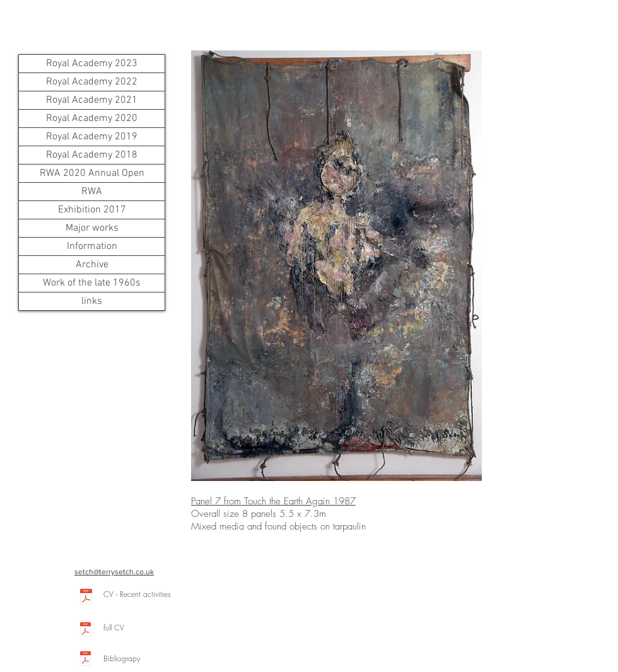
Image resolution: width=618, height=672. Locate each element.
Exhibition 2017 (92, 210)
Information (92, 246)
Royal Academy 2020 (92, 119)
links (92, 301)
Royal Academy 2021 (92, 100)
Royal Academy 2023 (92, 64)
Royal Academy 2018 (92, 155)
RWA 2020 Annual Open (92, 173)
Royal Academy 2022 (92, 82)
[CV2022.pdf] (85, 631)
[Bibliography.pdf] (85, 660)
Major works (92, 228)
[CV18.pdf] (86, 598)
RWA (92, 192)
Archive (92, 265)
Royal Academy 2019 (92, 137)
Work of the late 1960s (92, 283)
